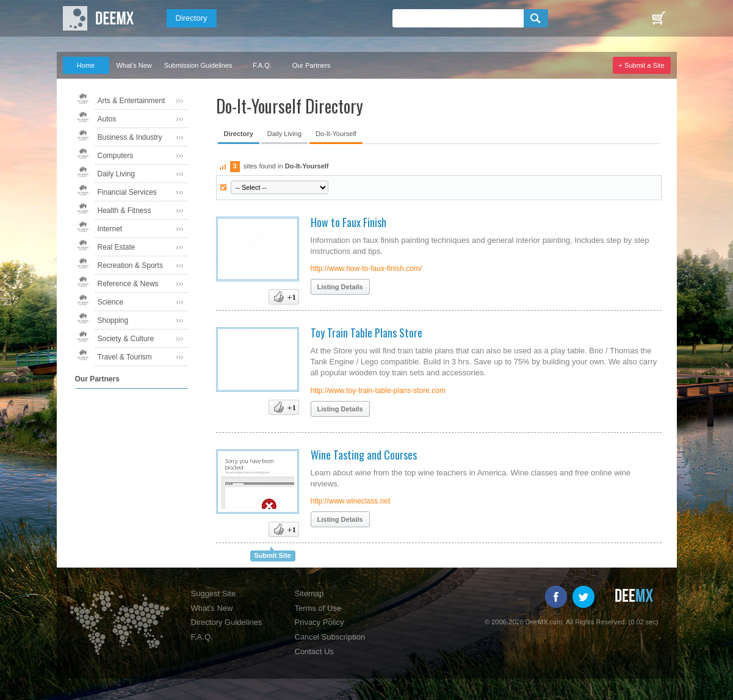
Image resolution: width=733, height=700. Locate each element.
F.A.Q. (262, 65)
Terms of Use (318, 608)
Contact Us (314, 651)
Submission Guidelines (198, 65)
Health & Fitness (125, 211)
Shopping (113, 320)
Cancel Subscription (330, 637)
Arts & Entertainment (132, 101)
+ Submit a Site (642, 65)
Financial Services (127, 192)
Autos (107, 119)
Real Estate (117, 247)
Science (111, 302)
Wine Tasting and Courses (364, 455)
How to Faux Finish (348, 222)
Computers (116, 156)
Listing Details (340, 287)
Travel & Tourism (125, 357)
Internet (110, 229)
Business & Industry (130, 137)
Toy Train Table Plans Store (366, 333)
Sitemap (309, 594)
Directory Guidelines (227, 622)
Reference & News (128, 284)
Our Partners (312, 65)
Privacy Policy (320, 622)
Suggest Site (214, 594)
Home (86, 65)
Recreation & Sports (130, 265)
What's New (134, 65)
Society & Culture (126, 339)
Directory (192, 18)
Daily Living (116, 174)
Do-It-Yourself (336, 134)
